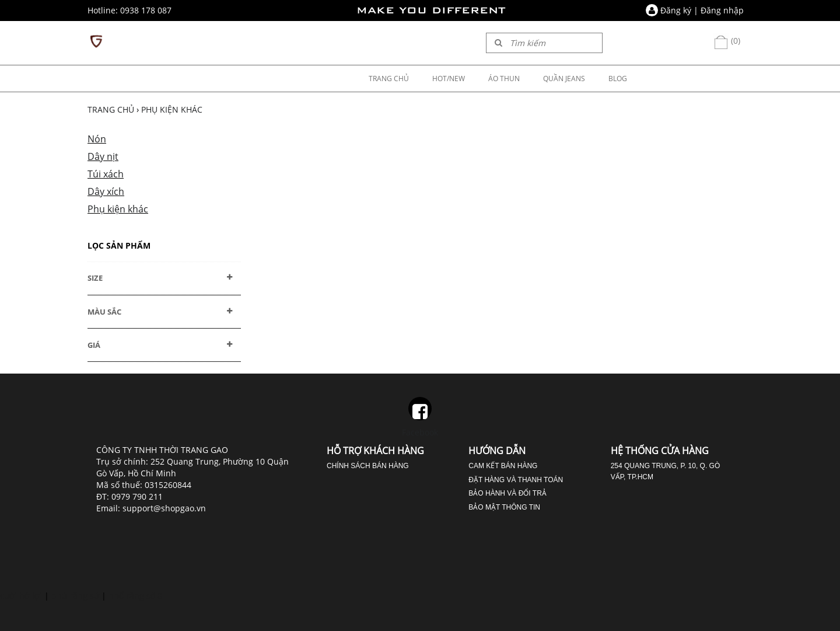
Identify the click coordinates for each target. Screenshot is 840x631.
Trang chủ (111, 109)
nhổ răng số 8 (135, 596)
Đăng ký (676, 10)
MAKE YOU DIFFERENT (431, 10)
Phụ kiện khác (172, 109)
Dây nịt (103, 156)
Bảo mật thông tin (504, 507)
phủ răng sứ (75, 596)
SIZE (95, 278)
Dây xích (106, 191)
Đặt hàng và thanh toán (516, 480)
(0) (727, 41)
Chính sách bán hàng (368, 466)
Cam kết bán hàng (503, 466)
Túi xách (106, 174)
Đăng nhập (722, 10)
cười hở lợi (21, 596)
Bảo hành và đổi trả (507, 493)
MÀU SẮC (104, 312)
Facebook (420, 417)
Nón (97, 139)
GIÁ (94, 345)
